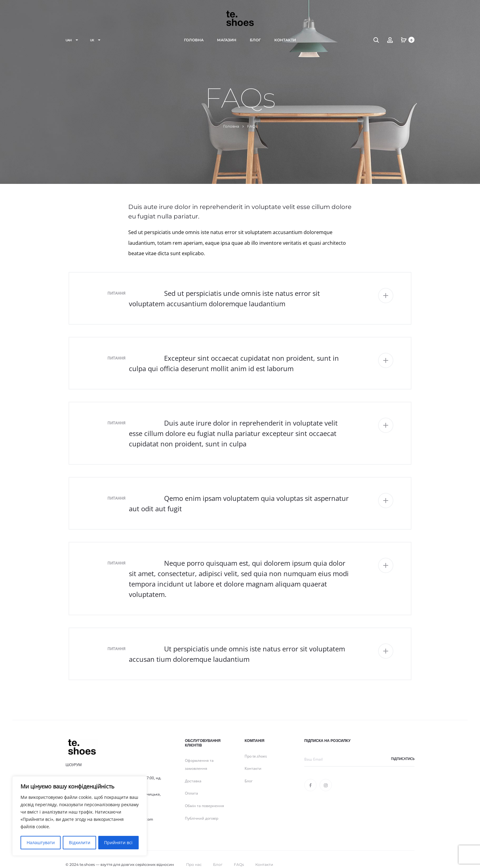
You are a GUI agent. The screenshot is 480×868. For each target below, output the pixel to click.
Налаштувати (40, 842)
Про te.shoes (256, 746)
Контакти (285, 40)
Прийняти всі (119, 842)
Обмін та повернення (204, 795)
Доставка (193, 771)
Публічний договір (202, 808)
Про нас (194, 854)
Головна (194, 40)
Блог (255, 40)
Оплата (191, 783)
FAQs (239, 854)
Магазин (227, 40)
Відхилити (79, 842)
